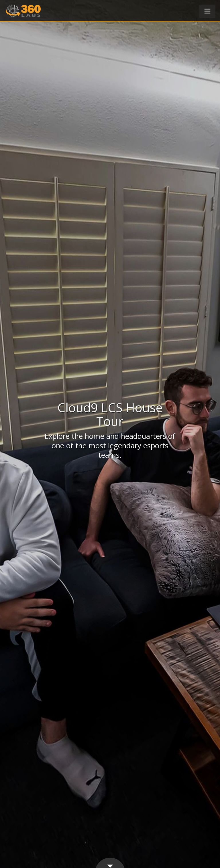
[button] (207, 11)
